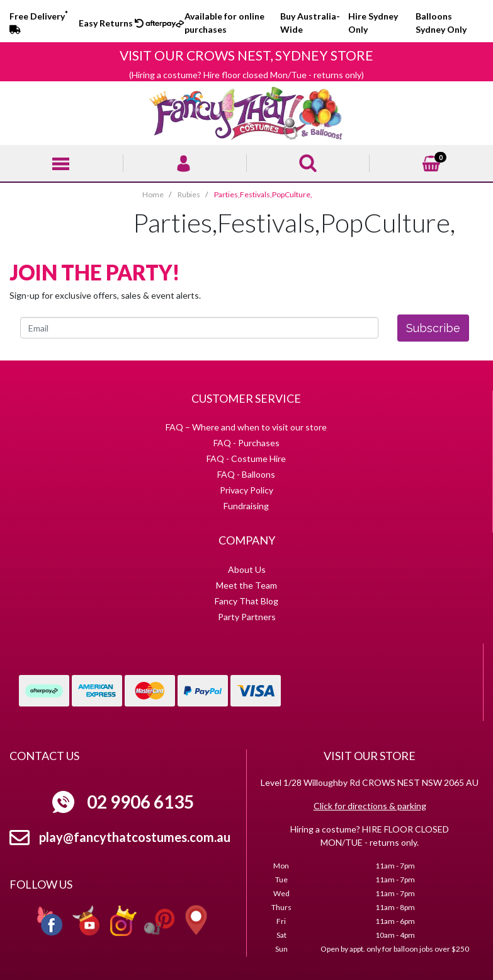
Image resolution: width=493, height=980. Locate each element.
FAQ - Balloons (246, 474)
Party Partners (247, 617)
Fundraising (246, 506)
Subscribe (433, 328)
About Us (247, 569)
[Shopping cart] (431, 162)
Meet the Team (246, 585)
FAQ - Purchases (246, 443)
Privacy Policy (246, 490)
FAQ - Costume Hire (246, 458)
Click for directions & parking (370, 806)
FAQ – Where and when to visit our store (246, 427)
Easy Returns (111, 23)
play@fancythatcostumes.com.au (135, 837)
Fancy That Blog (246, 601)
